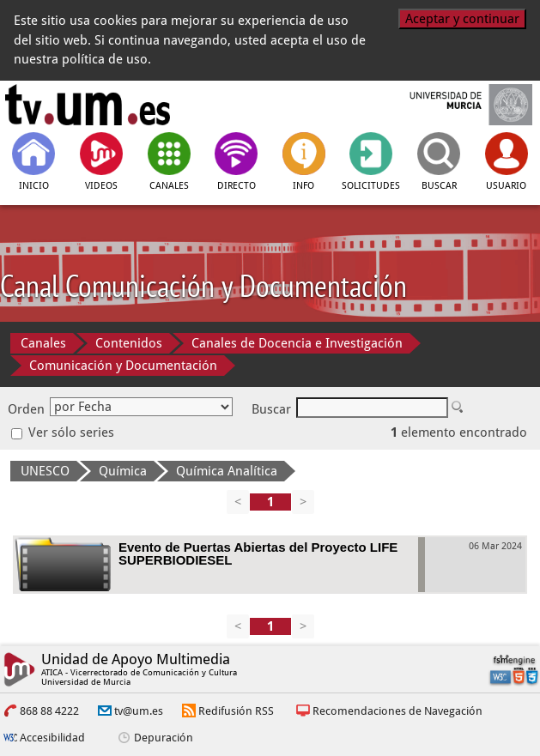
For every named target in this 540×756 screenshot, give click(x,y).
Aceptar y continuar (462, 19)
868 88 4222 (49, 711)
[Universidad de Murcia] (453, 105)
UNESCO (45, 471)
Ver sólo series (63, 432)
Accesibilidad (52, 738)
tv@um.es (139, 711)
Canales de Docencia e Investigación (297, 343)
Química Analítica (227, 471)
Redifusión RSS (236, 711)
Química (123, 471)
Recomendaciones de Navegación (397, 711)
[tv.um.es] (88, 105)
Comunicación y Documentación (123, 366)
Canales (43, 343)
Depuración (164, 738)
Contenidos (129, 343)
